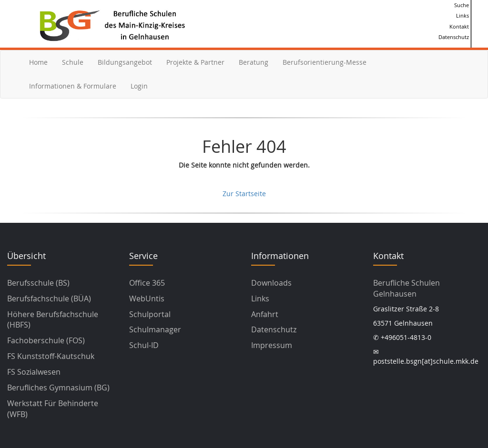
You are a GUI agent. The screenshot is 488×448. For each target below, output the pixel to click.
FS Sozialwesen (34, 372)
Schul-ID (144, 345)
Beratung (254, 62)
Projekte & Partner (195, 62)
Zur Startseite (244, 194)
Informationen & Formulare (73, 86)
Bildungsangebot (125, 62)
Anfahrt (265, 314)
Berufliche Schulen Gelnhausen (407, 288)
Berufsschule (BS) (38, 283)
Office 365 (147, 283)
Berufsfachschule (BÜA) (49, 299)
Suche (462, 5)
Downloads (271, 283)
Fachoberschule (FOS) (46, 340)
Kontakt (459, 26)
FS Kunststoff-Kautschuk (51, 356)
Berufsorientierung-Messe (325, 62)
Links (463, 15)
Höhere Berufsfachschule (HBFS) (53, 320)
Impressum (272, 345)
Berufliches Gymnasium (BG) (58, 388)
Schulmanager (155, 329)
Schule (73, 62)
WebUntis (147, 299)
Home (38, 62)
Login (139, 86)
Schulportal (150, 314)
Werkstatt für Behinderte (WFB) (53, 409)
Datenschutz (454, 37)
